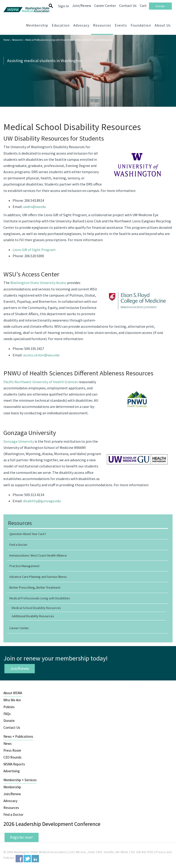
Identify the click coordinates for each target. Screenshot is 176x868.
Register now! (22, 837)
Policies (9, 707)
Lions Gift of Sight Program (34, 250)
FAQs (7, 714)
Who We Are (12, 700)
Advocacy (10, 801)
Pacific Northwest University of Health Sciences (41, 382)
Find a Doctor (13, 815)
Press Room (12, 750)
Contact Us (12, 727)
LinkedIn (35, 859)
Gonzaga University (19, 441)
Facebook (19, 859)
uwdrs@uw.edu (34, 207)
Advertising (12, 771)
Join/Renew (20, 669)
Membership (12, 787)
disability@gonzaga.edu (42, 501)
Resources (17, 40)
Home (6, 40)
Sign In (64, 6)
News (8, 744)
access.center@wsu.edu (41, 355)
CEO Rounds (12, 757)
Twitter (27, 859)
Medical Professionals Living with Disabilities (49, 40)
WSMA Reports (14, 764)
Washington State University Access (38, 283)
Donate (9, 721)
